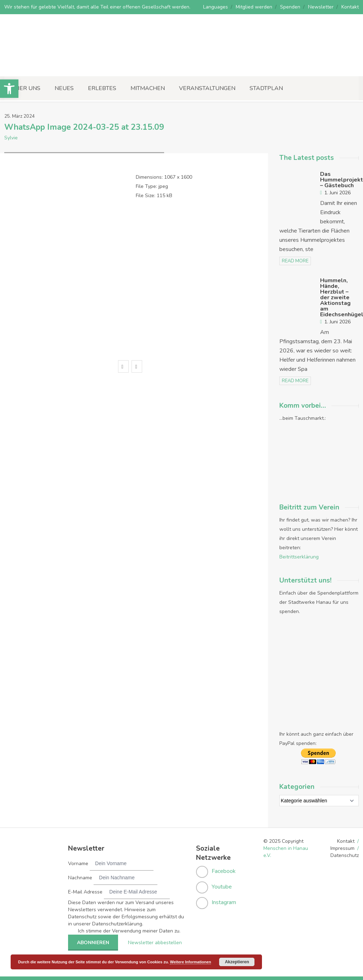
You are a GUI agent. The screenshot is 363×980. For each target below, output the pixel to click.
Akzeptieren (237, 962)
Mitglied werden (254, 7)
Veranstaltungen (207, 88)
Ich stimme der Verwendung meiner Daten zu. (129, 931)
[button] (9, 89)
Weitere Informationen (190, 962)
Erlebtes (102, 88)
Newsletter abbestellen (155, 943)
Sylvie (11, 138)
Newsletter (321, 7)
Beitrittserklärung (299, 557)
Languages (216, 7)
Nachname (80, 878)
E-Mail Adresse (85, 892)
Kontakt (350, 7)
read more (295, 261)
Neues (64, 88)
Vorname (78, 864)
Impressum (342, 848)
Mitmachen (148, 88)
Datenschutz (345, 855)
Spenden (290, 7)
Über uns (26, 88)
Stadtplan (266, 88)
